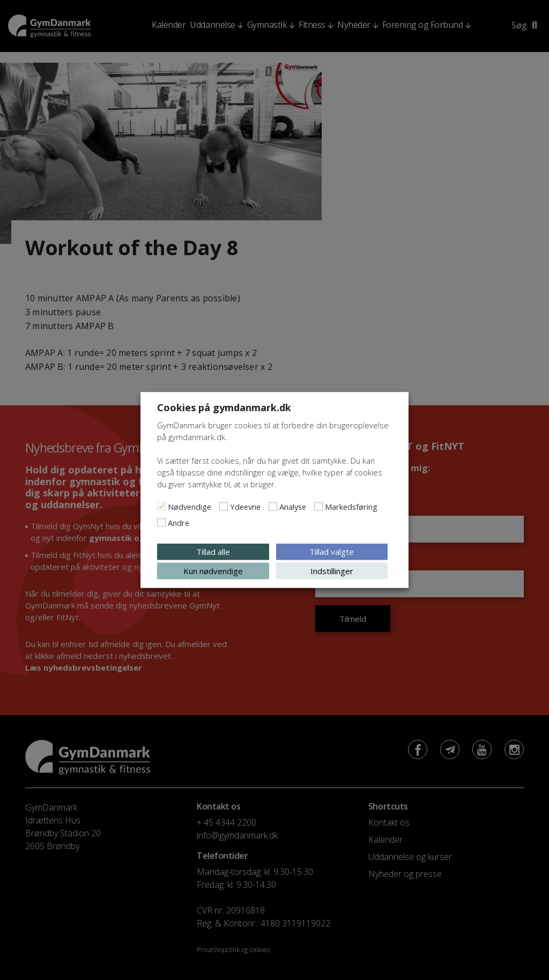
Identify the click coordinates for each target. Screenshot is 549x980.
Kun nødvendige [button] (213, 571)
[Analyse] (273, 507)
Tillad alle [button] (213, 552)
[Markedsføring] (318, 507)
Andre (179, 523)
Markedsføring (351, 507)
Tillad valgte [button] (332, 552)
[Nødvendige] (161, 507)
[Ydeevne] (224, 507)
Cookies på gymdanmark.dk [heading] (224, 407)
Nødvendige (190, 507)
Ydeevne (245, 507)
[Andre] (161, 523)
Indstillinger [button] (332, 571)
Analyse (293, 507)
